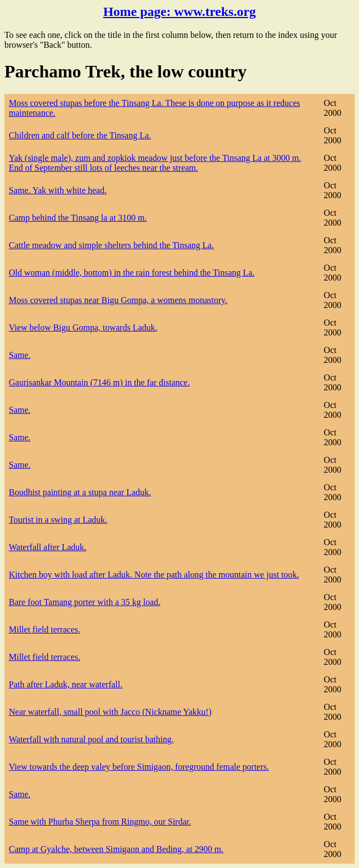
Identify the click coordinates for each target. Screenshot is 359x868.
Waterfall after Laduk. (47, 547)
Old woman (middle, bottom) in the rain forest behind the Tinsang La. (132, 273)
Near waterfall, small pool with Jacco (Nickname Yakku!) (110, 712)
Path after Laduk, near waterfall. (66, 684)
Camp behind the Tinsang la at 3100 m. (78, 218)
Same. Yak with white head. (58, 190)
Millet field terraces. (44, 629)
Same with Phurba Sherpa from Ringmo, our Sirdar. (100, 822)
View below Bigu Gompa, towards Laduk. (83, 327)
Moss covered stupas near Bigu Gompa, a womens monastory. (118, 300)
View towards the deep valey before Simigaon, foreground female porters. (139, 767)
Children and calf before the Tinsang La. (80, 135)
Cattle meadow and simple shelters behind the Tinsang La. (111, 245)
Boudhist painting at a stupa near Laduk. (80, 492)
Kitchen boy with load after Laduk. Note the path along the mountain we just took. (154, 575)
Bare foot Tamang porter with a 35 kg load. (85, 602)
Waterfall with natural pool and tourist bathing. (91, 739)
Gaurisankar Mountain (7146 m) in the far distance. (99, 382)
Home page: (179, 12)
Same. (20, 355)
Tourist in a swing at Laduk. (58, 520)
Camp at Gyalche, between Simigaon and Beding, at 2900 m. (116, 849)
